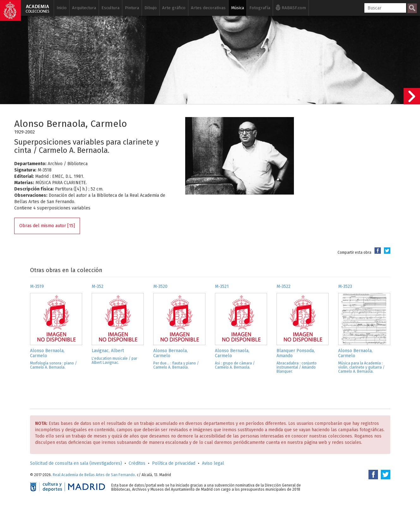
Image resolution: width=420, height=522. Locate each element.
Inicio (62, 8)
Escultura (110, 8)
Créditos (137, 463)
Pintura (132, 8)
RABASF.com (291, 7)
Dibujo (151, 8)
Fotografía (260, 8)
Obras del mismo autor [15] (47, 226)
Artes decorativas (208, 8)
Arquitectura (84, 8)
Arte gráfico (174, 8)
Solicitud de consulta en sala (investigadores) (76, 463)
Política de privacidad (174, 463)
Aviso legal (213, 463)
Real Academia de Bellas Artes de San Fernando (94, 475)
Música (237, 8)
